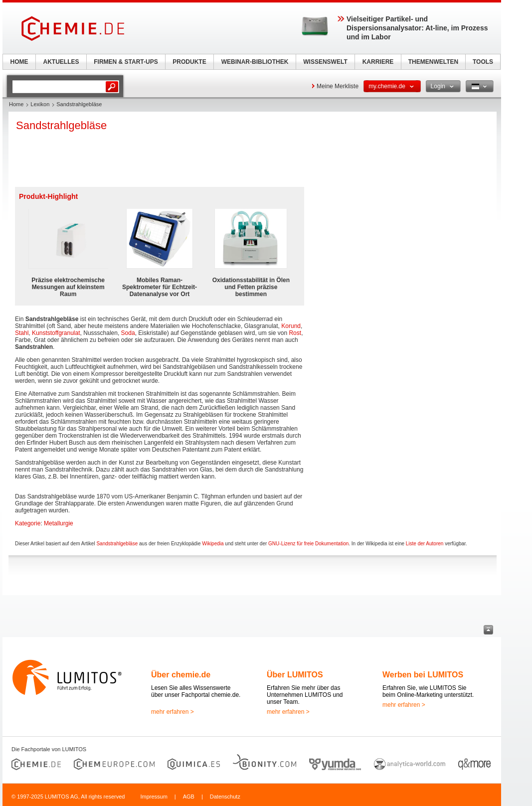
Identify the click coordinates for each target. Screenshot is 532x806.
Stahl (22, 333)
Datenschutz (225, 797)
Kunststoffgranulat (56, 333)
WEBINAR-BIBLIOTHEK (255, 62)
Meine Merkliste (338, 86)
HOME (19, 62)
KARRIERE (378, 62)
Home (16, 104)
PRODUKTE (189, 62)
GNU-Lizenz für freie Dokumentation (308, 544)
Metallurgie (59, 523)
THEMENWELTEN (433, 62)
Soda (128, 333)
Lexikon (40, 104)
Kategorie (28, 523)
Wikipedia (213, 544)
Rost (295, 333)
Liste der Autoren (425, 544)
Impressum (154, 797)
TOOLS (483, 62)
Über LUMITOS (295, 675)
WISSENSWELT (325, 62)
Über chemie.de (181, 675)
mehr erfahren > (173, 712)
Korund (291, 326)
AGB (189, 797)
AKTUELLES (61, 62)
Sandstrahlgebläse (117, 544)
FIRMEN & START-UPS (126, 62)
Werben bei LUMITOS (423, 675)
